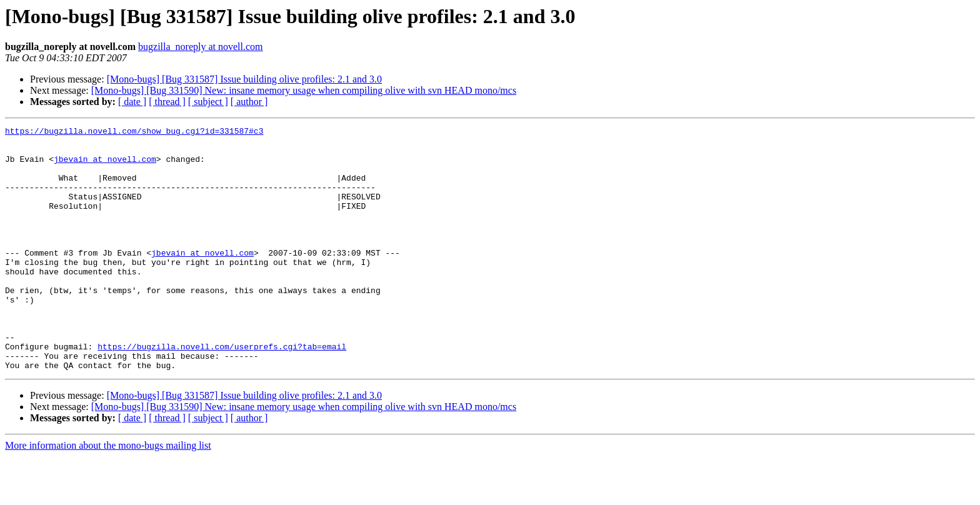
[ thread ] (167, 102)
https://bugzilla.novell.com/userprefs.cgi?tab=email (222, 391)
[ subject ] (208, 102)
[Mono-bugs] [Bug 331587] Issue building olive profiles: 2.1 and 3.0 (244, 79)
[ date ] (132, 102)
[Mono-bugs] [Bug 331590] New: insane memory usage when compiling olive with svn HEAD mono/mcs (304, 90)
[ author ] (249, 102)
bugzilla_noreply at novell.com (201, 47)
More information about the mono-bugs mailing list (108, 494)
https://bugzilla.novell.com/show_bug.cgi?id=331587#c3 (134, 132)
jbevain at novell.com (105, 166)
